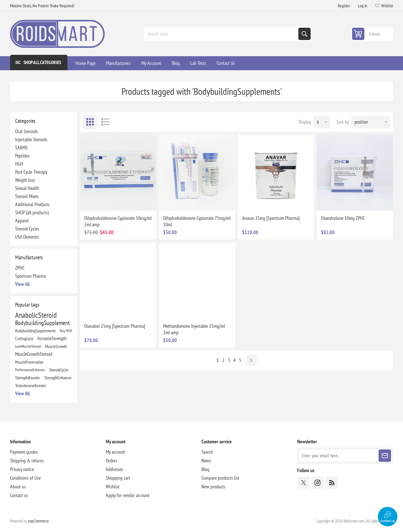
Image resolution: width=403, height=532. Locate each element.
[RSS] (331, 483)
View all (22, 284)
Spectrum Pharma (31, 276)
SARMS (21, 148)
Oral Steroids (26, 131)
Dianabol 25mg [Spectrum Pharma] (115, 326)
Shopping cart (118, 478)
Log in (363, 6)
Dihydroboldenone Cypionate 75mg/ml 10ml (197, 221)
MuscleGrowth (56, 346)
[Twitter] (304, 483)
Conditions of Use (25, 478)
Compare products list (220, 478)
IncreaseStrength (52, 338)
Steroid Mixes (27, 196)
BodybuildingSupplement (42, 323)
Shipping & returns (27, 461)
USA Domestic (27, 237)
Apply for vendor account (128, 495)
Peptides (22, 156)
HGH (19, 164)
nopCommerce (38, 521)
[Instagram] (318, 483)
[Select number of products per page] (322, 122)
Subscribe (385, 456)
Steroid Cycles (27, 229)
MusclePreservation (29, 362)
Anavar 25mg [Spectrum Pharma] (271, 218)
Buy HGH (66, 330)
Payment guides (24, 452)
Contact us (19, 495)
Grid (90, 122)
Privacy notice (22, 469)
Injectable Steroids (31, 139)
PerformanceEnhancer (30, 370)
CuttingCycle (24, 338)
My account (115, 452)
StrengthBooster (28, 378)
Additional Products (32, 204)
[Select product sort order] (371, 122)
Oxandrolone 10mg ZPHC (343, 218)
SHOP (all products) (32, 212)
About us (18, 487)
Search (304, 34)
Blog (205, 469)
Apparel (22, 221)
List (105, 122)
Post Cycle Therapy (31, 172)
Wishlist (113, 487)
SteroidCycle (59, 370)
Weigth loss (25, 180)
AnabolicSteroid (36, 315)
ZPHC (20, 268)
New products (214, 487)
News (206, 461)
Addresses (114, 469)
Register (344, 6)
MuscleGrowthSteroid (34, 354)
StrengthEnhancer (58, 378)
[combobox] (222, 34)
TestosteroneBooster (31, 385)
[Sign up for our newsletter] (338, 456)
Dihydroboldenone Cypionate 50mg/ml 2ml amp (118, 221)
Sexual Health (27, 188)
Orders (112, 461)
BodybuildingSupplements (35, 331)
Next (251, 360)
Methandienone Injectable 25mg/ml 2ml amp (194, 329)
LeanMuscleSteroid (28, 346)
